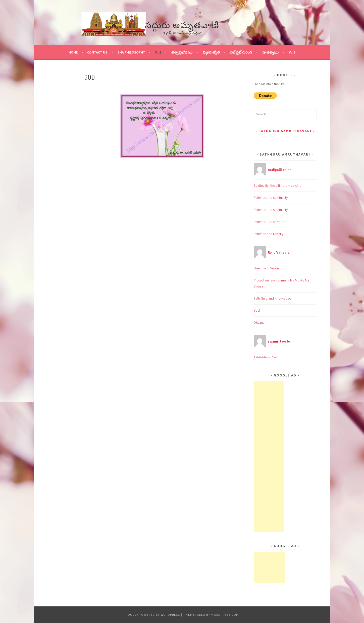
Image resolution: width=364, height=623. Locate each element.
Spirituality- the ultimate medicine (277, 185)
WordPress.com (225, 615)
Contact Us (97, 52)
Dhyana (259, 322)
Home (73, 52)
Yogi (257, 310)
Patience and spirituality (271, 198)
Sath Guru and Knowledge (272, 298)
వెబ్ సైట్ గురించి (241, 52)
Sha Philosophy (131, 52)
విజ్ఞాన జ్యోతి (211, 52)
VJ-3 (292, 52)
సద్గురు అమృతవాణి (182, 24)
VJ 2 (158, 52)
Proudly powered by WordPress (152, 615)
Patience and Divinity (269, 234)
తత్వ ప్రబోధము (182, 52)
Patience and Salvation (270, 222)
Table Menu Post (266, 357)
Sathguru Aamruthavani (285, 131)
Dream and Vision (266, 268)
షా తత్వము (270, 52)
